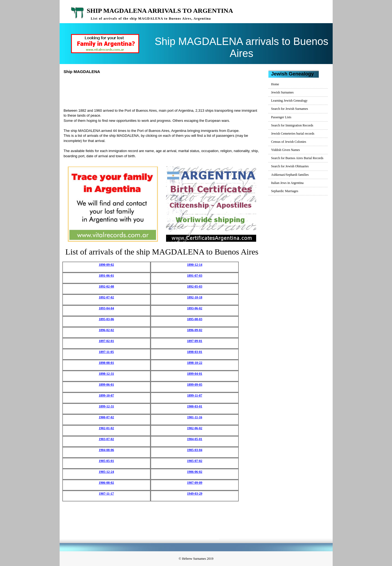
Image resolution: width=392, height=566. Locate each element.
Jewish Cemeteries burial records (293, 134)
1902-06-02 (195, 428)
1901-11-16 (195, 417)
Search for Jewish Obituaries (290, 166)
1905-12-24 (106, 472)
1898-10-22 (195, 363)
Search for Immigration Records (292, 125)
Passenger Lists (281, 117)
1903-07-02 (106, 439)
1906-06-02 (195, 472)
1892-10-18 (195, 297)
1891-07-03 (195, 276)
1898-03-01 (195, 352)
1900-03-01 (195, 406)
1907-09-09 (195, 483)
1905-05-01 (106, 461)
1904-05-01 (195, 439)
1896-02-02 (106, 330)
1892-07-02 (106, 297)
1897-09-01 (195, 341)
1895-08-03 (195, 319)
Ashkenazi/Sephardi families (290, 175)
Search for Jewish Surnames (290, 109)
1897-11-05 (106, 352)
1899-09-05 (195, 385)
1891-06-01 (106, 276)
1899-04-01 (195, 374)
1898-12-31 (106, 374)
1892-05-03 (195, 286)
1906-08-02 (106, 483)
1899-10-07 (106, 395)
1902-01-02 (106, 428)
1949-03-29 (195, 494)
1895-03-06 (106, 319)
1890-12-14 (195, 265)
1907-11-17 (106, 494)
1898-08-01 (106, 363)
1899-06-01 (106, 385)
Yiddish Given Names (286, 150)
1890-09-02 (106, 265)
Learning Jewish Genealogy (289, 101)
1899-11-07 (195, 395)
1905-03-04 (195, 450)
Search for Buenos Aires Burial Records (297, 158)
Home (275, 84)
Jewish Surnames (282, 92)
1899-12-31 (106, 406)
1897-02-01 (106, 341)
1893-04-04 (106, 308)
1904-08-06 (106, 450)
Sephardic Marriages (285, 191)
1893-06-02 (195, 308)
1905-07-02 (195, 461)
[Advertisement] (164, 90)
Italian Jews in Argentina (287, 183)
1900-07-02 (106, 417)
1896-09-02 (195, 330)
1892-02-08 (106, 286)
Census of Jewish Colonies (289, 142)
